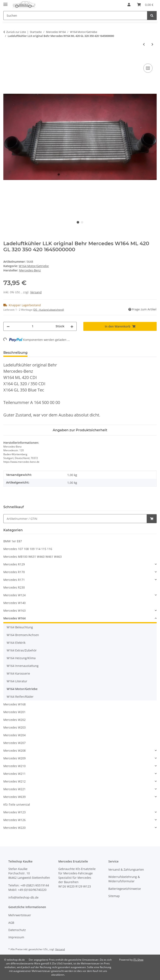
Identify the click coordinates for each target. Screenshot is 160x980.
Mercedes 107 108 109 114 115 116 (28, 549)
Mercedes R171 (14, 580)
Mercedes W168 (14, 704)
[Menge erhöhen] (72, 326)
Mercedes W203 (14, 727)
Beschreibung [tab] (15, 353)
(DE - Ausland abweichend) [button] (48, 310)
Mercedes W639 (14, 797)
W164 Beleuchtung (20, 627)
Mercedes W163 (14, 611)
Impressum (16, 937)
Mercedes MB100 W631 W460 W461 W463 (32, 557)
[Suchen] (152, 16)
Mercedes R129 (14, 564)
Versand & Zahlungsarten (126, 869)
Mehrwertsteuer (20, 915)
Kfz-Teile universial (17, 804)
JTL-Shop (138, 960)
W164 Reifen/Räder (20, 697)
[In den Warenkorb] (7, 58)
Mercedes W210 (14, 766)
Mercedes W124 (14, 595)
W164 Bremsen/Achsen (23, 635)
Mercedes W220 (14, 828)
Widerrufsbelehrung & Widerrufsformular (124, 879)
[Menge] (33, 326)
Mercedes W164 (14, 618)
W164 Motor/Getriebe (34, 266)
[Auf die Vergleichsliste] (148, 68)
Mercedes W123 (14, 812)
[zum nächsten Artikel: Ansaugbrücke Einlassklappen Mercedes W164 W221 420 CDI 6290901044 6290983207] (152, 44)
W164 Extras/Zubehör (22, 650)
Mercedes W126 (14, 820)
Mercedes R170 (14, 572)
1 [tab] (78, 222)
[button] (129, 5)
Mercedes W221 (14, 789)
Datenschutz (17, 930)
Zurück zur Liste (16, 32)
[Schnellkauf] (75, 519)
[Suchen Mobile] (75, 16)
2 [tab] (82, 222)
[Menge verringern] (8, 326)
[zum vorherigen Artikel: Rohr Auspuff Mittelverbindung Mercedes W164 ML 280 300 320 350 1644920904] (144, 44)
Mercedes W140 (14, 603)
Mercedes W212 (14, 781)
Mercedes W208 (14, 751)
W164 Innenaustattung (23, 666)
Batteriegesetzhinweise (125, 889)
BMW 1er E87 (13, 541)
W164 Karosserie (18, 673)
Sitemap (114, 896)
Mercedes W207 (14, 743)
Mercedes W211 (14, 774)
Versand (36, 292)
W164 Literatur (17, 681)
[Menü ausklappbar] (5, 3)
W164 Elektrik (16, 643)
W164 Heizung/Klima (21, 658)
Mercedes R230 (14, 587)
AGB (11, 923)
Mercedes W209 (14, 758)
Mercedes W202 (14, 720)
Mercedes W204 (14, 735)
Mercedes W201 (14, 712)
